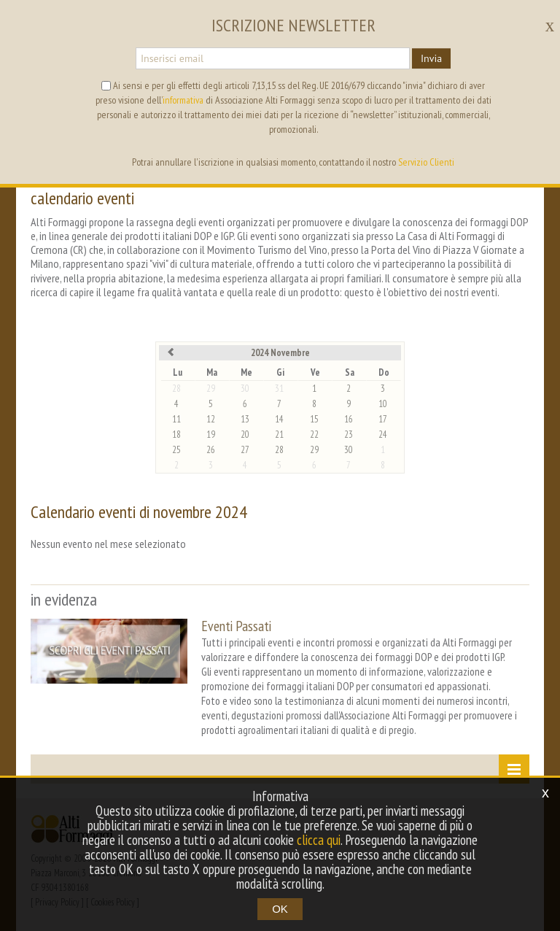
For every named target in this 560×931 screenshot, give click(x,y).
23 (349, 434)
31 (279, 389)
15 (314, 419)
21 (279, 434)
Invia (431, 58)
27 (245, 450)
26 (211, 450)
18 (176, 434)
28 (176, 389)
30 (245, 389)
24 (383, 434)
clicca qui (319, 840)
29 (211, 389)
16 (349, 419)
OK (280, 909)
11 (176, 419)
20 (245, 434)
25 (176, 450)
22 (314, 434)
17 (383, 419)
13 (245, 419)
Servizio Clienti (426, 162)
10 (383, 404)
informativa (183, 100)
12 (211, 419)
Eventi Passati (236, 626)
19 (211, 434)
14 (279, 419)
